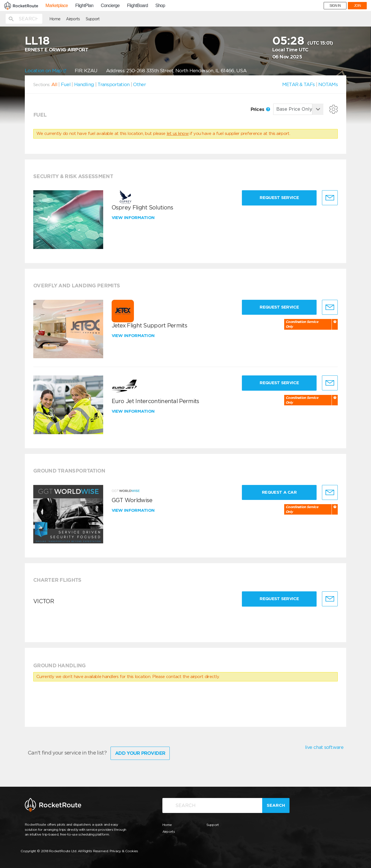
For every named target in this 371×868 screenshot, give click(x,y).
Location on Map (46, 71)
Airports (73, 19)
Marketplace (57, 6)
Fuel (66, 84)
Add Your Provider (140, 753)
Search (276, 805)
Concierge (110, 6)
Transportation (113, 84)
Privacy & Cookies (124, 851)
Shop (160, 6)
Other (139, 84)
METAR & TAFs (299, 84)
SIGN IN (335, 6)
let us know (178, 134)
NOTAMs (328, 84)
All (54, 84)
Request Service (279, 198)
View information (134, 218)
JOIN (357, 6)
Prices (260, 109)
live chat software (324, 747)
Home (55, 19)
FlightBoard (138, 6)
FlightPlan (84, 6)
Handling (84, 84)
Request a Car (279, 492)
